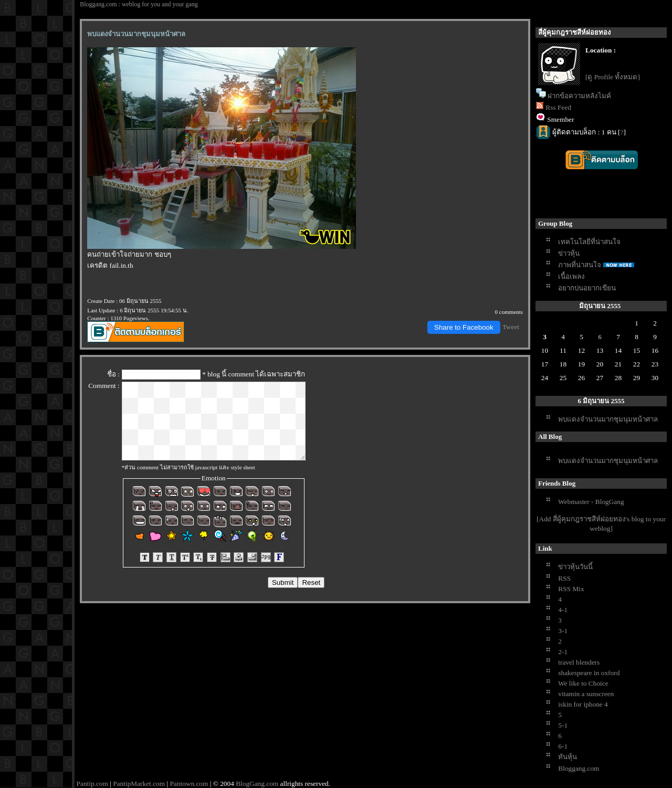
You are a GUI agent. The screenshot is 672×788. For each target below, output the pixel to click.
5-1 (563, 725)
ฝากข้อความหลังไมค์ (579, 96)
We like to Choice (583, 683)
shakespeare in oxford (589, 673)
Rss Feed (558, 107)
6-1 (563, 746)
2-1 (563, 652)
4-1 (563, 610)
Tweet (511, 327)
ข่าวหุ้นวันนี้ (575, 567)
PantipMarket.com (139, 784)
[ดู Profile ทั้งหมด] (613, 77)
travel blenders (579, 662)
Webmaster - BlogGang (591, 502)
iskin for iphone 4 (583, 704)
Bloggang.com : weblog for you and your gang (139, 4)
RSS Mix (571, 589)
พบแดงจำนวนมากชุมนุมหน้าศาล (608, 419)
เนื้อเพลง (571, 276)
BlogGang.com (257, 784)
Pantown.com (189, 784)
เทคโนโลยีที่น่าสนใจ (589, 242)
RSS (564, 578)
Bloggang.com (579, 768)
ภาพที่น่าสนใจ (580, 265)
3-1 (563, 631)
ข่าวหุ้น (569, 253)
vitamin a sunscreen (586, 694)
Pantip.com (92, 784)
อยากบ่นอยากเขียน (587, 288)
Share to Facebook (464, 327)
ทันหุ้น (568, 757)
